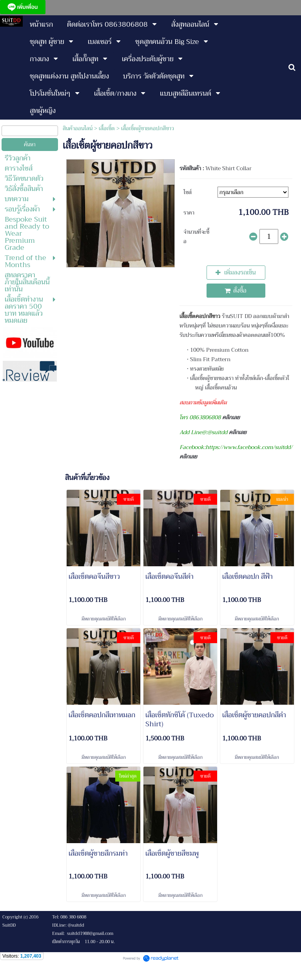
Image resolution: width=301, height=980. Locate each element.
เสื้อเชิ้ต (107, 128)
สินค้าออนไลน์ (78, 128)
